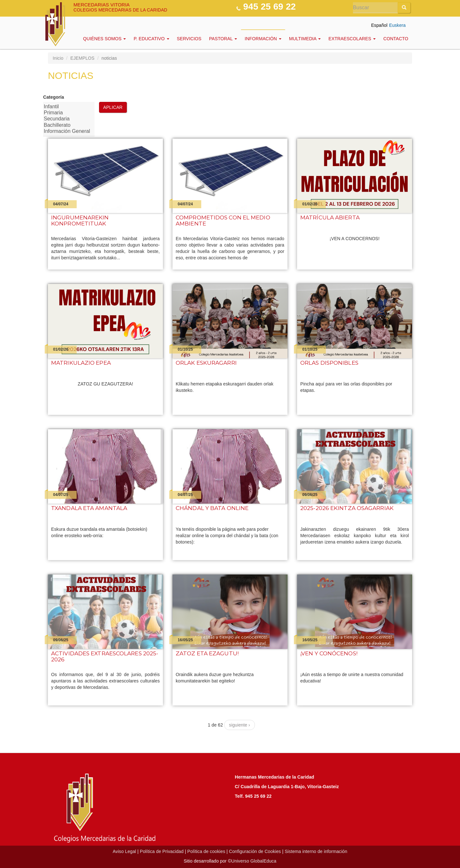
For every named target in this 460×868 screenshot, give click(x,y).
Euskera (397, 25)
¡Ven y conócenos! (329, 654)
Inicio (58, 58)
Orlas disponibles (329, 363)
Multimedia (305, 39)
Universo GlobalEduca (254, 861)
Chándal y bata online (212, 508)
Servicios (189, 39)
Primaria (67, 113)
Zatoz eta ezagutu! (207, 654)
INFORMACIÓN (263, 39)
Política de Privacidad (162, 851)
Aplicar (113, 107)
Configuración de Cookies (255, 851)
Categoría (54, 97)
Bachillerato (67, 125)
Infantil (67, 107)
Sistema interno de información (316, 851)
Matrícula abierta (330, 218)
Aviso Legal (124, 851)
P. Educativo (151, 39)
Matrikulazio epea (81, 363)
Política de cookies (206, 851)
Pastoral (223, 39)
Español (379, 25)
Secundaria (67, 119)
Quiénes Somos (104, 39)
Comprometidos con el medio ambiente (223, 221)
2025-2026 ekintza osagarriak (347, 508)
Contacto (396, 39)
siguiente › (240, 725)
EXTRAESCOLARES (352, 39)
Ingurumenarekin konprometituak (80, 221)
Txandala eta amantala (89, 508)
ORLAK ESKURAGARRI (206, 363)
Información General (67, 131)
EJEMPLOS (82, 58)
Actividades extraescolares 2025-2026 (105, 656)
